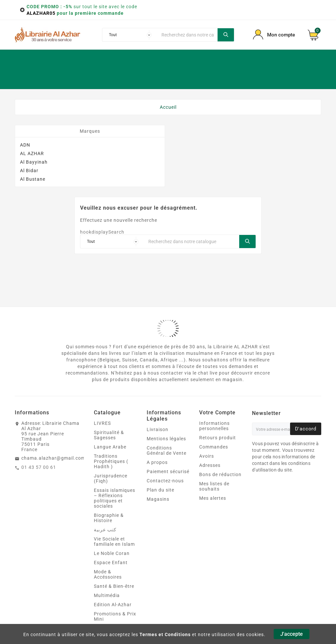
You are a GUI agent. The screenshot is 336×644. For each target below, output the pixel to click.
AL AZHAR (32, 153)
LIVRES (102, 423)
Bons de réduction (220, 474)
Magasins (158, 499)
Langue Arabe (110, 447)
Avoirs (207, 456)
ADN (25, 145)
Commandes (214, 447)
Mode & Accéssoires (108, 574)
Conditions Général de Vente (167, 450)
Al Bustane (33, 179)
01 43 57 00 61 (39, 467)
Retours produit (218, 438)
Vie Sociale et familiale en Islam (114, 541)
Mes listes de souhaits (214, 486)
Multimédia (107, 595)
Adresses (210, 465)
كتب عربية (105, 530)
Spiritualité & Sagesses (109, 435)
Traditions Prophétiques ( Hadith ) (111, 461)
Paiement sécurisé (168, 471)
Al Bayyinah (34, 162)
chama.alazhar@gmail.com (53, 458)
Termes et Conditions (165, 634)
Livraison (157, 429)
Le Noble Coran (112, 553)
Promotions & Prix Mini (115, 616)
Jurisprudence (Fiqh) (111, 478)
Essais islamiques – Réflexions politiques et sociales (115, 498)
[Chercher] (188, 35)
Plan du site (160, 490)
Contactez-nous (165, 481)
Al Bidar (29, 171)
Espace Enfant (111, 563)
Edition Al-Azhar (113, 605)
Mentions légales (166, 439)
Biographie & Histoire (109, 518)
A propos (157, 462)
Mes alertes (213, 498)
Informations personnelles (214, 426)
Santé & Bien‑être (114, 586)
